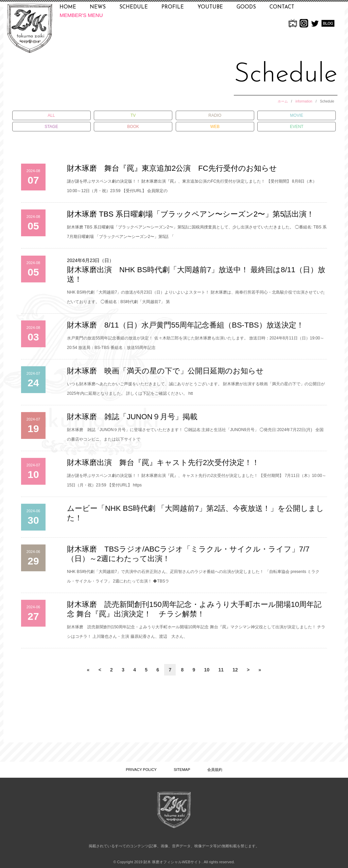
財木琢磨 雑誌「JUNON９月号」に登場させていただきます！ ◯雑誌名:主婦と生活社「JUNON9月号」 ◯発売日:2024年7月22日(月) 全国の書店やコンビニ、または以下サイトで (195, 438)
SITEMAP (182, 770)
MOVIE (297, 115)
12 (235, 670)
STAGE (51, 127)
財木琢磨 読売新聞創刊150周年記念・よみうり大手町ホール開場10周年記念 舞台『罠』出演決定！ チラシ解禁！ (194, 613)
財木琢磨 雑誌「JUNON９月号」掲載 (132, 420)
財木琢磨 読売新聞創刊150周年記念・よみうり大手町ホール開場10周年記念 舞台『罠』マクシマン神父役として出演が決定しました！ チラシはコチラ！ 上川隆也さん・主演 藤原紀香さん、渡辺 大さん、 (196, 635)
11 (221, 670)
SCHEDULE (134, 7)
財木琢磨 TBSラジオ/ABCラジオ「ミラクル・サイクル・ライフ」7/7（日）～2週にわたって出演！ (188, 557)
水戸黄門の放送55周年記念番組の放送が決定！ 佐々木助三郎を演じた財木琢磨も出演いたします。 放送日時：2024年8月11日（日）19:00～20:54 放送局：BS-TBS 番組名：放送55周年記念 (196, 346)
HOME (68, 7)
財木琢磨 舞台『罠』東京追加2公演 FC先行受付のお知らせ (172, 168)
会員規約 (215, 770)
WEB (215, 127)
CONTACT (282, 7)
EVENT (297, 127)
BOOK (133, 127)
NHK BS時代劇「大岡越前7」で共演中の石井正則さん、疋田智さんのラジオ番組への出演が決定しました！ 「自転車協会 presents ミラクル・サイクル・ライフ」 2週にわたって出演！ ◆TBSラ (193, 580)
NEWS (98, 7)
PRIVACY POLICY (141, 770)
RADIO (215, 115)
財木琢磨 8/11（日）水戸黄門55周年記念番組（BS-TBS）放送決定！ (185, 328)
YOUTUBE (210, 7)
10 (207, 670)
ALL (51, 115)
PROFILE (173, 7)
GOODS (246, 7)
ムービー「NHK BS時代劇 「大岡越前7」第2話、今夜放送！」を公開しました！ (196, 516)
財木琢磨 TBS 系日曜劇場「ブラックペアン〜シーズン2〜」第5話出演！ (190, 214)
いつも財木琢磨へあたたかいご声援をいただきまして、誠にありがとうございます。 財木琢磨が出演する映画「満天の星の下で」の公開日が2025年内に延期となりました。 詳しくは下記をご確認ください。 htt (196, 392)
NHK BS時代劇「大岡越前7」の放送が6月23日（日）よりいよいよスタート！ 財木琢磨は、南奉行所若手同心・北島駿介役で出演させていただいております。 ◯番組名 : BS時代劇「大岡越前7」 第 (196, 300)
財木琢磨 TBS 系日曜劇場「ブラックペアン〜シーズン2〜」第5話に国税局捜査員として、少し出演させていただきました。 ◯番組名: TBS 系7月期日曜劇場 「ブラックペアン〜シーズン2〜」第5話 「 (197, 232)
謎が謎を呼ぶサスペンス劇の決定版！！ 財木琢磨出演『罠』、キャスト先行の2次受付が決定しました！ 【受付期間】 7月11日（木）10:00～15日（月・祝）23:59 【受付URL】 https (197, 484)
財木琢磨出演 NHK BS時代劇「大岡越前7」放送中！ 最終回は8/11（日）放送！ (196, 278)
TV (133, 115)
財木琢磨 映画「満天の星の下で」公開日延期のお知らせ (165, 374)
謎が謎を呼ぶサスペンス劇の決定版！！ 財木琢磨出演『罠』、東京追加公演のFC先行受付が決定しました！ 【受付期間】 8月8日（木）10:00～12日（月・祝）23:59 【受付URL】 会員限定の (192, 186)
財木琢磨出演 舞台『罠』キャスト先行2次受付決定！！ (163, 466)
